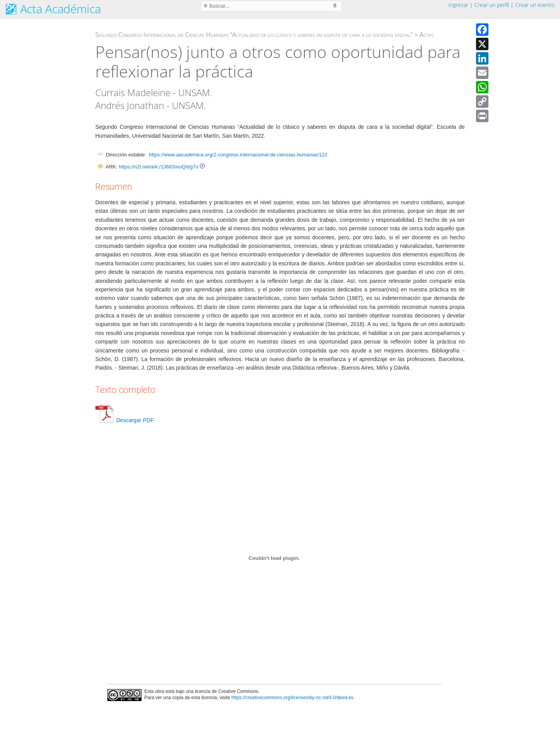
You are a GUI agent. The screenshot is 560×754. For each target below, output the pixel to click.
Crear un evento (535, 5)
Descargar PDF (124, 420)
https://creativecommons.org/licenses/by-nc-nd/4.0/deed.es (292, 698)
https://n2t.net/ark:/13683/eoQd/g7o (158, 167)
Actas (427, 35)
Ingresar (458, 5)
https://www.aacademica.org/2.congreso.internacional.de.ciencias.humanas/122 (238, 155)
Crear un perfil (492, 5)
